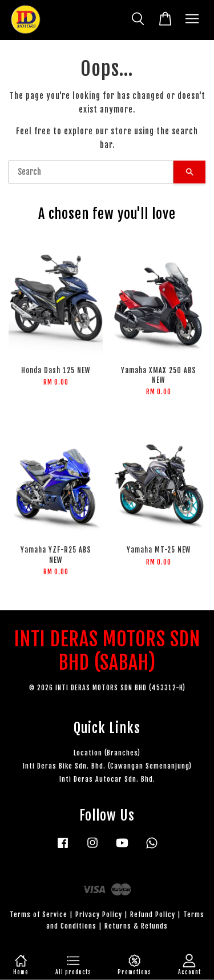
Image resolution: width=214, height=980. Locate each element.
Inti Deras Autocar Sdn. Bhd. (107, 779)
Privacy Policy (99, 915)
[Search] (91, 172)
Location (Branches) (107, 753)
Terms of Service (39, 915)
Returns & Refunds (136, 926)
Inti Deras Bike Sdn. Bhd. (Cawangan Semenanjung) (107, 766)
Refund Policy (153, 915)
